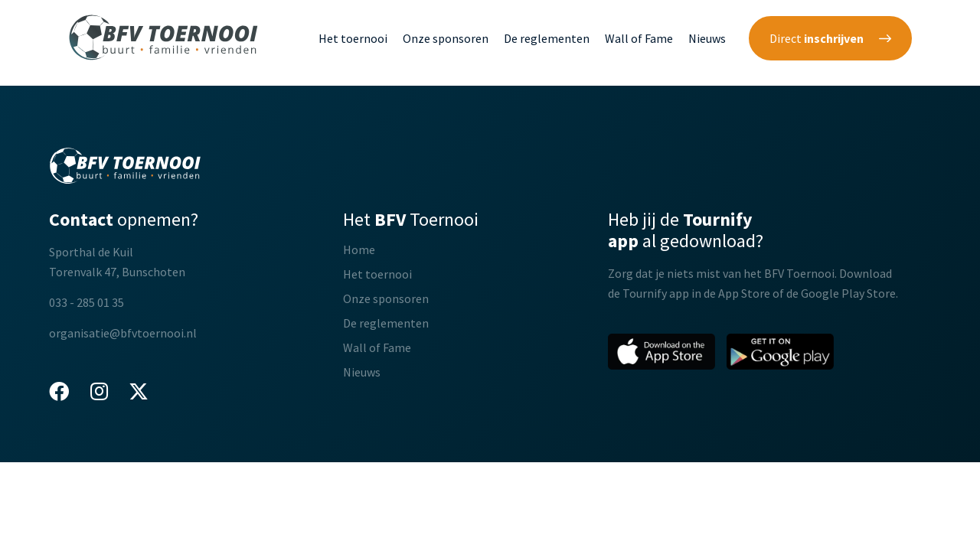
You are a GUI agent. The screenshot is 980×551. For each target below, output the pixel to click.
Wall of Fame (639, 38)
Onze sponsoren (446, 38)
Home (359, 249)
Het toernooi (353, 38)
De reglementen (547, 38)
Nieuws (707, 38)
